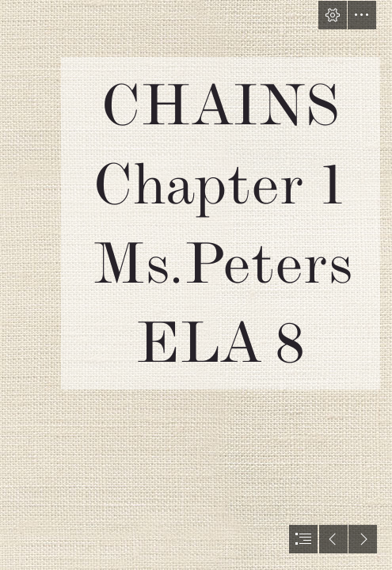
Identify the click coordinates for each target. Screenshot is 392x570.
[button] (333, 15)
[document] (196, 285)
